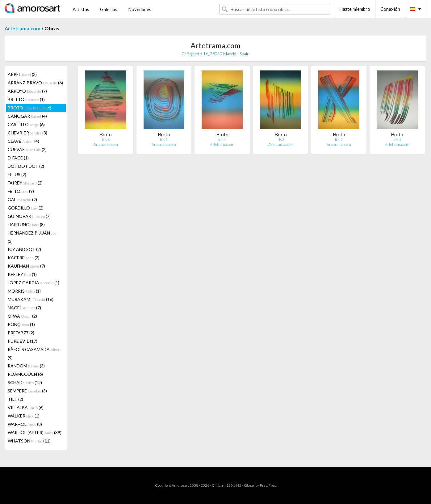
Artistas (81, 9)
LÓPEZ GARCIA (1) (33, 283)
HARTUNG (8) (26, 224)
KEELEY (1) (22, 274)
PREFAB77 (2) (21, 333)
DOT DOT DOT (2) (26, 166)
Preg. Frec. (268, 485)
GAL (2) (22, 199)
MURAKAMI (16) (31, 299)
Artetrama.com (23, 28)
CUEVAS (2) (27, 149)
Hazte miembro (355, 9)
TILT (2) (15, 399)
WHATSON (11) (29, 441)
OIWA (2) (22, 316)
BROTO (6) (29, 108)
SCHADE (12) (25, 382)
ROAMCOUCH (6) (25, 374)
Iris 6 (106, 140)
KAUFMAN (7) (26, 266)
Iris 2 (339, 140)
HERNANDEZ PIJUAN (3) (33, 237)
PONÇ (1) (21, 324)
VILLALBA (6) (26, 407)
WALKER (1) (24, 416)
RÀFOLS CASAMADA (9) (34, 354)
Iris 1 (397, 140)
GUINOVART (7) (29, 216)
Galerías (109, 9)
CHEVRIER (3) (27, 133)
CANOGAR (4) (27, 116)
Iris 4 (222, 140)
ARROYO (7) (27, 91)
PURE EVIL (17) (23, 341)
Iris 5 (164, 140)
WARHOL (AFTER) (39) (35, 432)
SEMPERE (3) (27, 391)
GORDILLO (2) (26, 208)
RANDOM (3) (26, 366)
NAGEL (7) (24, 308)
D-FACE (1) (18, 158)
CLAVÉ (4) (23, 141)
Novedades (140, 9)
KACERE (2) (24, 258)
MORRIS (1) (24, 291)
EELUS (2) (17, 174)
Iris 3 (280, 140)
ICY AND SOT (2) (24, 249)
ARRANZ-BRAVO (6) (35, 83)
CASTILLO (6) (26, 124)
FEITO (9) (21, 191)
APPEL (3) (22, 74)
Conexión (390, 9)
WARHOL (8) (25, 424)
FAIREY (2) (25, 183)
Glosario (251, 485)
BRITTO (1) (26, 99)
